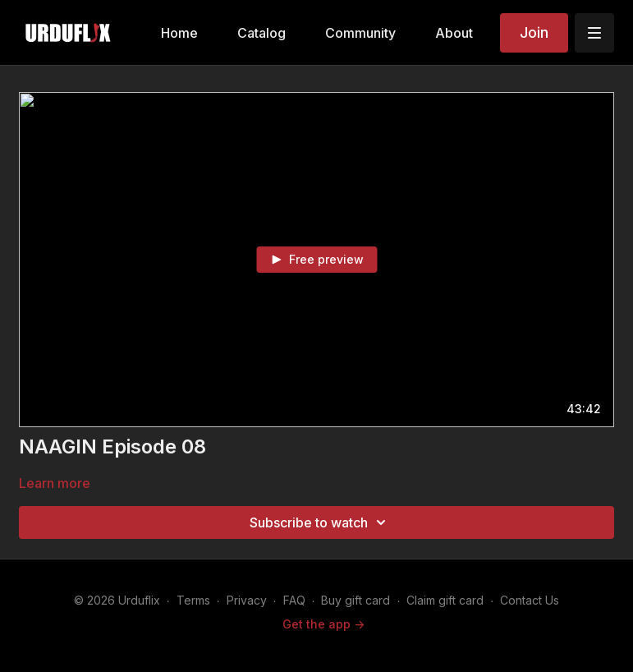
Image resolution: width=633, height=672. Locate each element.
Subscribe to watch (320, 522)
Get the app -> (323, 624)
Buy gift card (355, 600)
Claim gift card (445, 600)
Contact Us (530, 600)
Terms (193, 600)
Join (534, 32)
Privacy (247, 600)
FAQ (294, 600)
